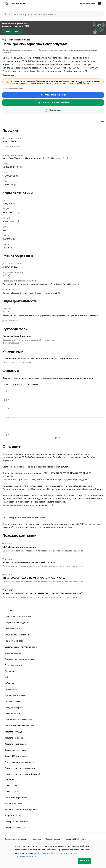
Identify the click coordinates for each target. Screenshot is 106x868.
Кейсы (8, 677)
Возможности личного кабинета (19, 725)
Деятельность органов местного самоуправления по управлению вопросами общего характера (50, 315)
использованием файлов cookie (50, 853)
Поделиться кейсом (14, 640)
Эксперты (9, 671)
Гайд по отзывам (12, 713)
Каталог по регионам (14, 737)
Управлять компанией (53, 95)
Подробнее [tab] (8, 75)
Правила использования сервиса (20, 768)
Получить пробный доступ (17, 622)
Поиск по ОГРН (12, 785)
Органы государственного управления (19, 50)
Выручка (18, 385)
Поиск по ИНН (11, 791)
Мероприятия (11, 689)
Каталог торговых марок (16, 750)
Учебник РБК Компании (15, 695)
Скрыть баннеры (53, 839)
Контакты (9, 779)
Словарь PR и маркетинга (16, 821)
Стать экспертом (12, 628)
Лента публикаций (13, 665)
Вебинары (9, 683)
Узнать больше (12, 31)
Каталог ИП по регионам (16, 756)
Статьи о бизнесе (13, 701)
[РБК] (7, 3)
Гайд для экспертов (14, 707)
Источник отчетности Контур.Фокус (21, 809)
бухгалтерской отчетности (79, 378)
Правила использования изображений (22, 774)
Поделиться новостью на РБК (18, 616)
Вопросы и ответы (13, 815)
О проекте (9, 610)
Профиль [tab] (7, 121)
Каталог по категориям (15, 744)
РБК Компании (19, 4)
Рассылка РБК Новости (75, 839)
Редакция (36, 839)
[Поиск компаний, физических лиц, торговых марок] (53, 14)
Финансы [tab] (20, 121)
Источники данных (13, 803)
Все (6, 385)
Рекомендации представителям (19, 762)
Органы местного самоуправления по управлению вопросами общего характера (50, 51)
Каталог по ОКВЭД (13, 731)
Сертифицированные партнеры (19, 659)
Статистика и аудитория (16, 797)
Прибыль (33, 385)
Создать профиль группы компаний (21, 647)
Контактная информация (16, 839)
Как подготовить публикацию (18, 719)
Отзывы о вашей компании (17, 634)
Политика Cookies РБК (15, 827)
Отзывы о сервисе (13, 653)
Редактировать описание (13, 88)
